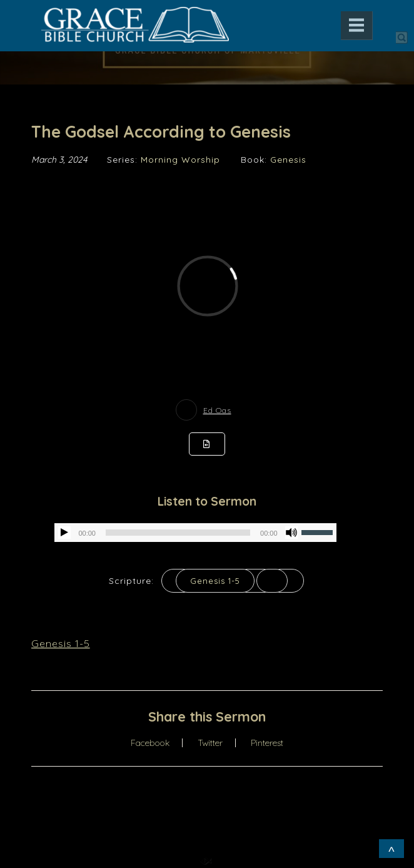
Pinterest (267, 743)
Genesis (288, 160)
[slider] (178, 533)
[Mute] (291, 533)
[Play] (64, 533)
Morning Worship (180, 160)
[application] (195, 533)
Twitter (210, 743)
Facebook (150, 743)
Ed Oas (217, 410)
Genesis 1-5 (215, 581)
